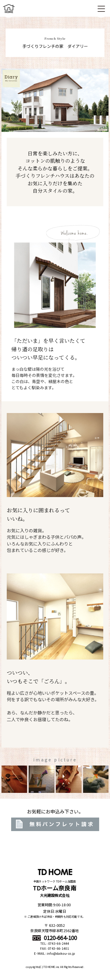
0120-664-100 (55, 938)
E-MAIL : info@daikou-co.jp (55, 954)
